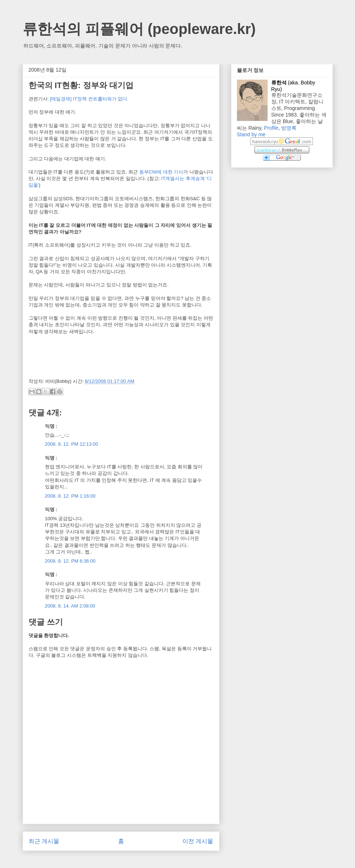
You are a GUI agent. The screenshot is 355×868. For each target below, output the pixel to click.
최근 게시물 (44, 841)
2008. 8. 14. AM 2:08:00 (70, 606)
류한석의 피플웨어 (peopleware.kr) (139, 29)
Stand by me (251, 134)
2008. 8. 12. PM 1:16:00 (70, 496)
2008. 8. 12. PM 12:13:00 (72, 444)
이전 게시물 (198, 841)
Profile (271, 128)
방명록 (289, 128)
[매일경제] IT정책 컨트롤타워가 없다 (89, 99)
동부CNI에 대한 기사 (161, 172)
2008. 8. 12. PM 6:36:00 (70, 561)
